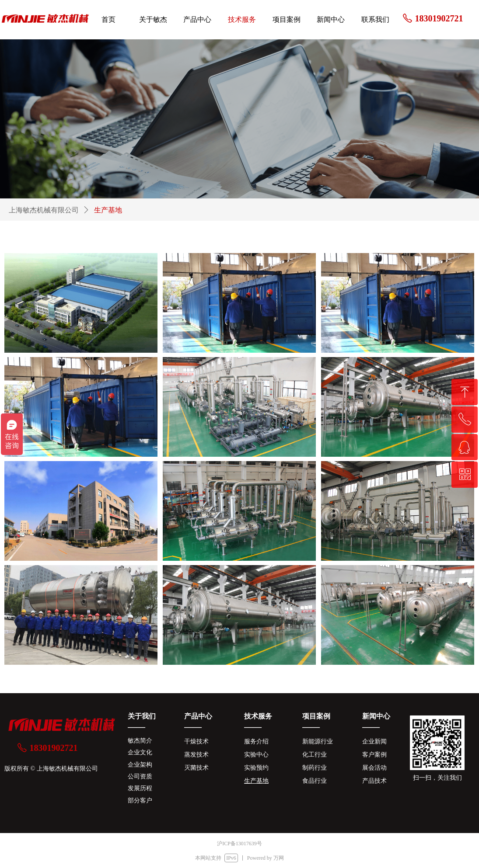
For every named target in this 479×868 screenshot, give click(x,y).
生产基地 (108, 210)
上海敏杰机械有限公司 (44, 210)
